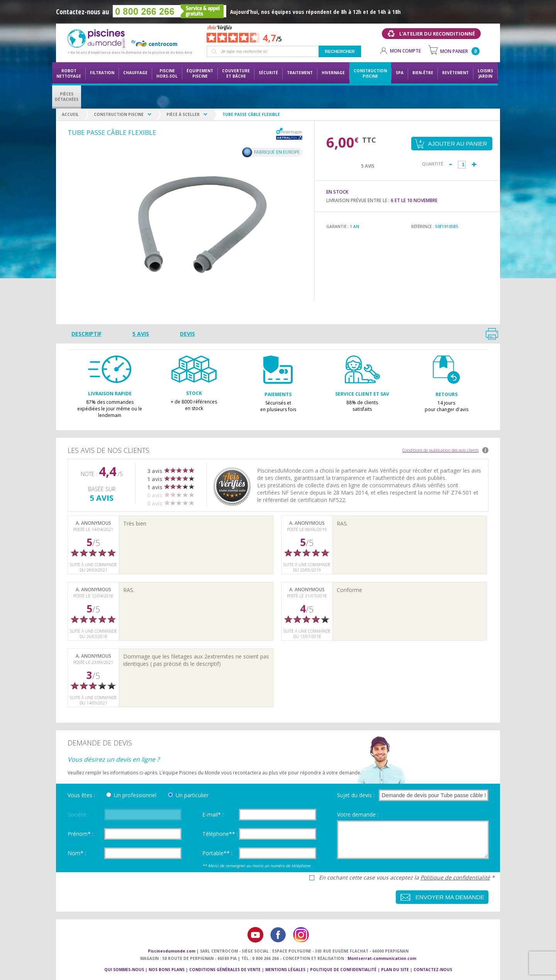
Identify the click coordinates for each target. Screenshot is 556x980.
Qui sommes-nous (124, 970)
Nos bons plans (167, 970)
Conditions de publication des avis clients (441, 450)
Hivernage (333, 73)
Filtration (102, 73)
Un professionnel (135, 795)
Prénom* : (81, 834)
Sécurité (268, 73)
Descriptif (86, 334)
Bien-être (423, 73)
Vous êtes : (81, 795)
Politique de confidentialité (455, 877)
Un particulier (192, 795)
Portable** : (217, 853)
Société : (78, 814)
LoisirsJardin (485, 73)
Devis (187, 334)
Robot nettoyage (69, 73)
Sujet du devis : (356, 795)
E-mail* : (213, 814)
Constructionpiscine (370, 73)
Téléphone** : (220, 834)
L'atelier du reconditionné (437, 34)
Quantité (433, 164)
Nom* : (77, 853)
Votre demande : (358, 814)
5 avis (141, 334)
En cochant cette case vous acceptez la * (407, 878)
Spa (400, 73)
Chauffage (135, 73)
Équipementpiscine (200, 73)
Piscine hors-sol (167, 73)
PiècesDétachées (67, 97)
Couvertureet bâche (236, 73)
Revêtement (455, 73)
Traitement (300, 73)
